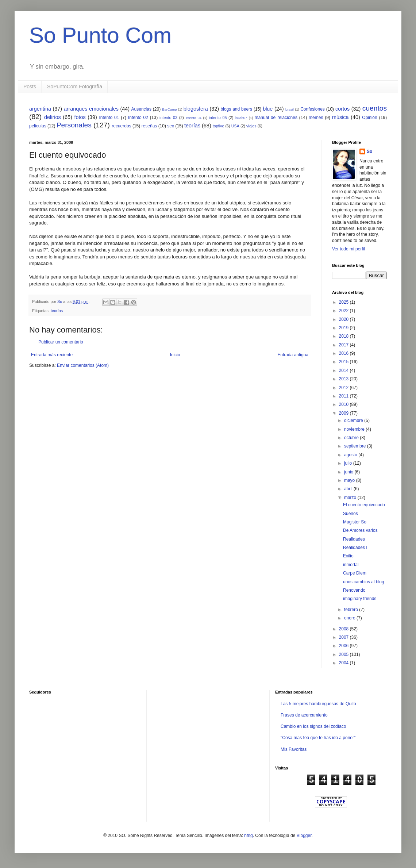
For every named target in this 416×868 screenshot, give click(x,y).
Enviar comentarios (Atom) (83, 365)
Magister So (355, 522)
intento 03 (168, 118)
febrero (352, 610)
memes (316, 118)
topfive (219, 126)
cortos (342, 109)
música (340, 117)
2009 (344, 413)
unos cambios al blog (364, 582)
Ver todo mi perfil (348, 249)
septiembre (356, 446)
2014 (344, 370)
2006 (344, 646)
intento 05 (218, 118)
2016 (344, 353)
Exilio (348, 556)
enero (350, 618)
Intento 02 (138, 118)
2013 (344, 379)
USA (235, 126)
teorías (192, 126)
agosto (351, 455)
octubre (352, 438)
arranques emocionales (91, 109)
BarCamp (170, 109)
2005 (344, 654)
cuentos (375, 108)
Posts (30, 87)
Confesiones (313, 109)
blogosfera (196, 109)
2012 (344, 388)
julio (349, 463)
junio (349, 472)
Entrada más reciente (52, 355)
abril (349, 489)
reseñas (149, 126)
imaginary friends (360, 599)
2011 (344, 396)
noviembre (355, 429)
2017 (344, 345)
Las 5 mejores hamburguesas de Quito (318, 704)
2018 (344, 336)
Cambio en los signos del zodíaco (313, 726)
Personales (74, 125)
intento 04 (193, 118)
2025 (344, 302)
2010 (344, 404)
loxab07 (241, 118)
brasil (290, 109)
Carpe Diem (355, 573)
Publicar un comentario (61, 342)
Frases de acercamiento (304, 715)
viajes (251, 126)
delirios (53, 117)
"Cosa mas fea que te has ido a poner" (318, 738)
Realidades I (355, 548)
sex (171, 126)
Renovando (354, 590)
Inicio (175, 355)
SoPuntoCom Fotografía (75, 87)
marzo (351, 498)
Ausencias (141, 109)
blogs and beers (236, 109)
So (369, 151)
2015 (344, 362)
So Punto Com (100, 35)
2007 (344, 637)
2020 (344, 319)
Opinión (369, 118)
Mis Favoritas (294, 749)
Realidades (354, 539)
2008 (344, 629)
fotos (80, 117)
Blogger (304, 836)
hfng (248, 836)
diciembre (354, 420)
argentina (40, 109)
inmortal (351, 565)
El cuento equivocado (364, 505)
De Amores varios (360, 530)
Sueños (350, 514)
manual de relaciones (276, 118)
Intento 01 (109, 118)
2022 (344, 311)
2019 (344, 328)
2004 (344, 663)
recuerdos (121, 126)
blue (268, 109)
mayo (350, 480)
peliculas (38, 126)
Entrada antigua (293, 355)
